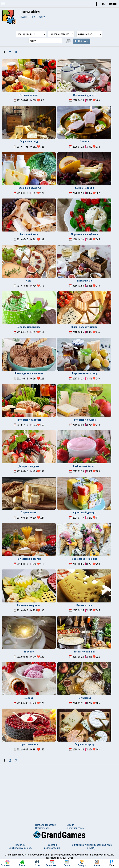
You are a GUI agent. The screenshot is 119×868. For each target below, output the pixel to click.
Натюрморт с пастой (29, 559)
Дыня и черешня (84, 188)
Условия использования (52, 846)
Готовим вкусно (29, 95)
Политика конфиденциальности (21, 846)
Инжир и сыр (84, 281)
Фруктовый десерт (84, 512)
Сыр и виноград (29, 142)
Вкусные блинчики (84, 652)
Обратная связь (75, 828)
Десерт (29, 698)
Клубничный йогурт (84, 466)
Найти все (82, 41)
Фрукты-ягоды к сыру (84, 373)
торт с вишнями (29, 744)
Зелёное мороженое (29, 327)
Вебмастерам (42, 828)
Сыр (29, 281)
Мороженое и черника (84, 559)
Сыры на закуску (84, 744)
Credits (71, 825)
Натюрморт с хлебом (29, 420)
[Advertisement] (59, 790)
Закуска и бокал (29, 234)
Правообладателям (46, 825)
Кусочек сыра (84, 605)
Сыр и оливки (29, 512)
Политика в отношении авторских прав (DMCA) (91, 846)
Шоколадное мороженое (29, 373)
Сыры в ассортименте (84, 327)
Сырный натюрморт (29, 605)
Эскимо (84, 142)
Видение (29, 652)
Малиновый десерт (84, 95)
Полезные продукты (29, 188)
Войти (113, 4)
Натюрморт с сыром (84, 420)
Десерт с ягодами (29, 466)
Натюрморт (84, 698)
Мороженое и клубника (84, 234)
